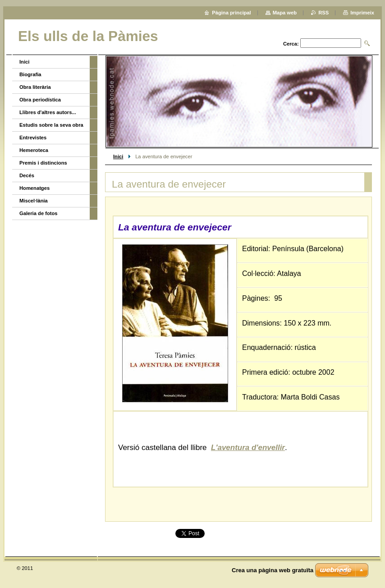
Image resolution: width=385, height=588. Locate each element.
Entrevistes (33, 138)
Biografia (30, 74)
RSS (323, 13)
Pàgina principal (231, 13)
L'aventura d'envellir (248, 448)
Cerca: (291, 44)
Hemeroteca (34, 150)
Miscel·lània (34, 201)
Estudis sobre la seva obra (51, 125)
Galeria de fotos (39, 213)
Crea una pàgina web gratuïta (273, 570)
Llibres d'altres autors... (48, 112)
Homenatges (34, 188)
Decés (27, 175)
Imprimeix (362, 13)
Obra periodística (40, 100)
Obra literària (35, 87)
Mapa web (285, 13)
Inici (118, 156)
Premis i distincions (43, 163)
